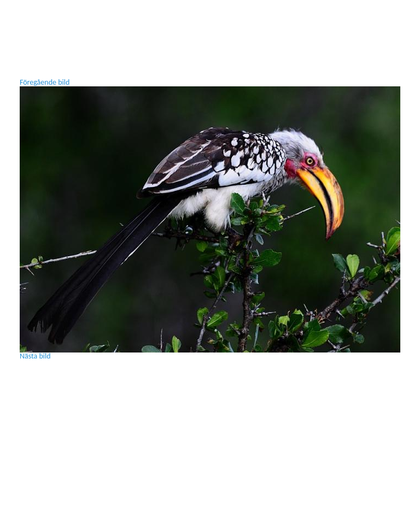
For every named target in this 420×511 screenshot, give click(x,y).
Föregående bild (45, 82)
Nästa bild (35, 356)
